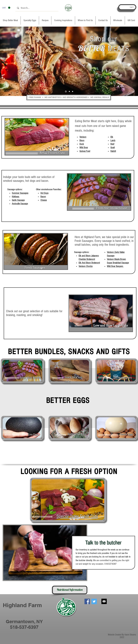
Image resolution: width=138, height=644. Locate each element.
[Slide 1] (66, 92)
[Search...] (37, 8)
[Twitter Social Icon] (94, 601)
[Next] (134, 61)
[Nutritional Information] (70, 590)
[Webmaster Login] (127, 632)
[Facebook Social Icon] (87, 601)
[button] (6, 8)
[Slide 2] (69, 92)
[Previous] (4, 61)
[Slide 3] (73, 92)
